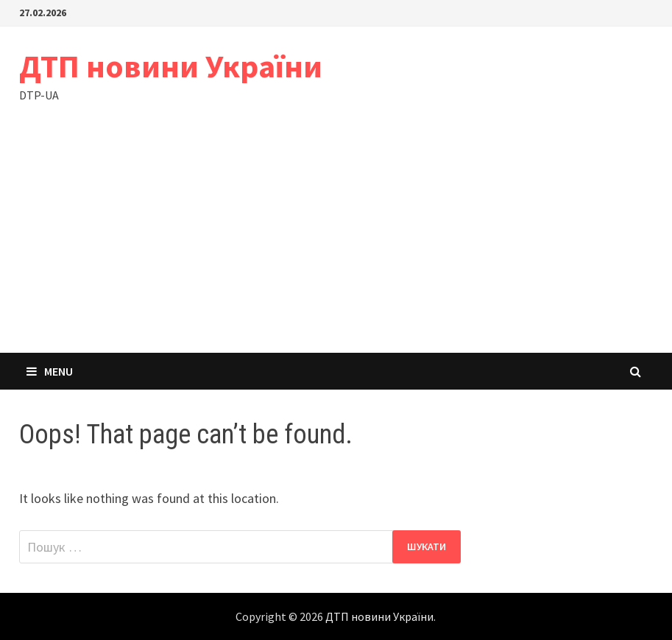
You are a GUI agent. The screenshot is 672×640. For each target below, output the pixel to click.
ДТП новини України (171, 66)
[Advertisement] (336, 242)
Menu (50, 371)
